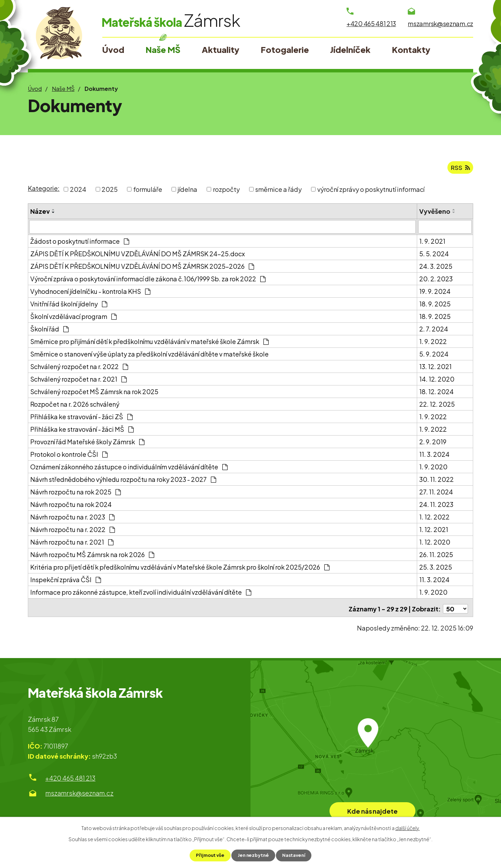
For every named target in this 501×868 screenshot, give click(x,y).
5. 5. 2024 (434, 256)
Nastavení (295, 855)
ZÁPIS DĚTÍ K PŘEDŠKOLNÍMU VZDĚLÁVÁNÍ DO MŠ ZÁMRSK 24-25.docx (138, 256)
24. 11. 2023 (436, 506)
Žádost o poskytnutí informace (80, 243)
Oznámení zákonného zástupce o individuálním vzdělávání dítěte (129, 469)
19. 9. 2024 (435, 293)
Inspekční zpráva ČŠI (66, 582)
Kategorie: (44, 191)
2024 (78, 192)
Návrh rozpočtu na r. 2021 (72, 544)
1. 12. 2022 (434, 519)
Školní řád (49, 331)
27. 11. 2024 (436, 494)
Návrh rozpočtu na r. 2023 (72, 519)
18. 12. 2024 (436, 394)
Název (40, 214)
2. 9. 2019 (433, 444)
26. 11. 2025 (436, 557)
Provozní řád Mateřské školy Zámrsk (87, 444)
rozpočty (226, 192)
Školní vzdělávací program (73, 318)
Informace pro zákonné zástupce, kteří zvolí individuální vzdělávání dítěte (141, 594)
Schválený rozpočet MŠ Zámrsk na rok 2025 (94, 394)
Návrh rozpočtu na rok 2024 (71, 506)
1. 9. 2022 (433, 343)
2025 (110, 192)
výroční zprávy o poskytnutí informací (371, 192)
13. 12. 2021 (435, 369)
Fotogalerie (285, 49)
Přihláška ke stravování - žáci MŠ (82, 431)
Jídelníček (350, 49)
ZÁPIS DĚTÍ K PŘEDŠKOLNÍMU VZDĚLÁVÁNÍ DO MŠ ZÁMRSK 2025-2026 (142, 268)
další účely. (407, 827)
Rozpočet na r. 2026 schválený (75, 406)
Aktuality (221, 49)
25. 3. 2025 (436, 569)
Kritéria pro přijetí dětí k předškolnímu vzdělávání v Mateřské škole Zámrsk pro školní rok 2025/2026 (180, 569)
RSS (460, 170)
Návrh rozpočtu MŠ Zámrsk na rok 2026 (92, 557)
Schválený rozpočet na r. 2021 (78, 381)
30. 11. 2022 (436, 481)
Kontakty (411, 49)
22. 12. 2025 (437, 406)
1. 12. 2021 (434, 531)
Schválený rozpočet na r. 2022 (79, 369)
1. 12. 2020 (435, 544)
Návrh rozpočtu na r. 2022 (73, 531)
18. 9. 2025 (435, 306)
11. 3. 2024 (434, 456)
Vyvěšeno (435, 214)
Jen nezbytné (253, 855)
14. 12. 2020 (437, 381)
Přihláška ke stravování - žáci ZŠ (81, 419)
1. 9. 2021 (432, 243)
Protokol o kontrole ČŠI (69, 456)
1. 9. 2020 (433, 469)
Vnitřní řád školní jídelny (69, 306)
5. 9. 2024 (434, 356)
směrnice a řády (278, 192)
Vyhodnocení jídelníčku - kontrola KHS (90, 293)
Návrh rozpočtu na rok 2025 (75, 494)
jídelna (187, 192)
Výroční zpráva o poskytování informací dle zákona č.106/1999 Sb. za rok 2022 (148, 281)
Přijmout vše (208, 855)
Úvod (35, 89)
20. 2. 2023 (436, 281)
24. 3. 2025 (436, 268)
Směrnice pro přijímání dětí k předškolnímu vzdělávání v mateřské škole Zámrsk (149, 343)
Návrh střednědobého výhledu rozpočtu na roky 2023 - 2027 (123, 481)
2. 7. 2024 (434, 331)
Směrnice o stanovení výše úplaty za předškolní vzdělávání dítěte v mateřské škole (149, 356)
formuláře (148, 192)
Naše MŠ (63, 89)
